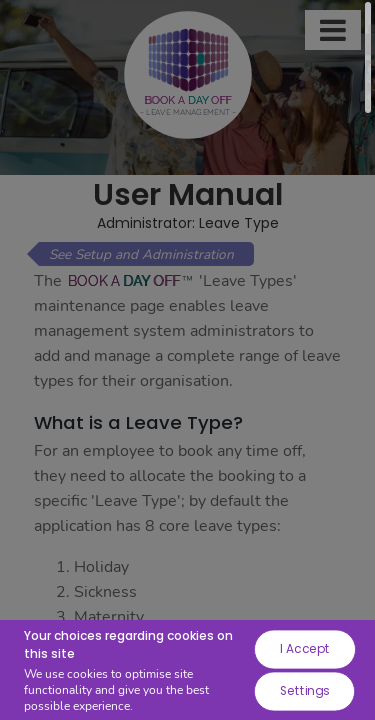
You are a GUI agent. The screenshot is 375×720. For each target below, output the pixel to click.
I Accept (304, 648)
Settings (304, 690)
